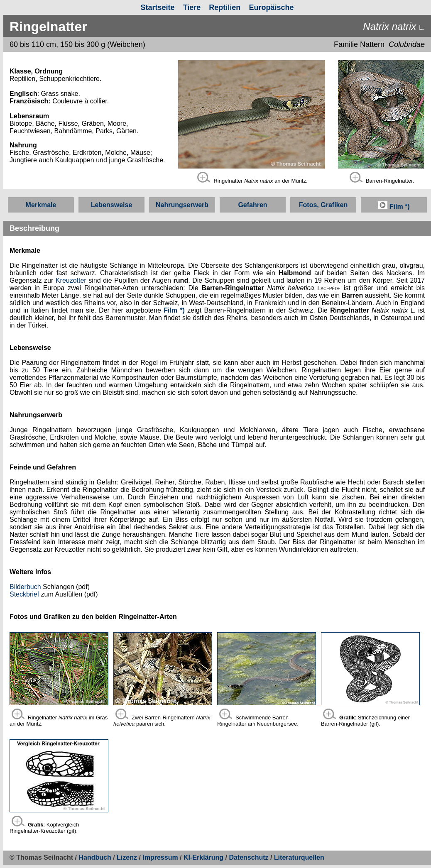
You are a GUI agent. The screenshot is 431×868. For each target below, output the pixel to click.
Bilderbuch (25, 587)
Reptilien (225, 7)
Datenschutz (250, 857)
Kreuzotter (71, 280)
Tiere (192, 7)
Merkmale (41, 205)
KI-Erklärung (203, 857)
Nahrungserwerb (182, 205)
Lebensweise (112, 205)
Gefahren (252, 205)
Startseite (158, 7)
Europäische (271, 7)
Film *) (394, 207)
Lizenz (127, 857)
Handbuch (95, 857)
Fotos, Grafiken (323, 205)
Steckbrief (24, 594)
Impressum (160, 857)
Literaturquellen (299, 857)
